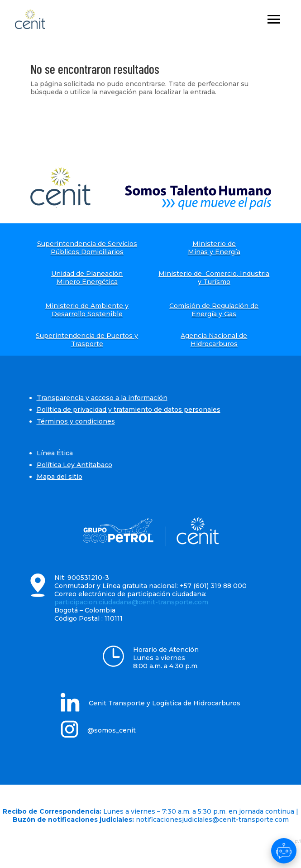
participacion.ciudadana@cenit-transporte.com (131, 602)
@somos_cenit (112, 730)
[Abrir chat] (284, 851)
